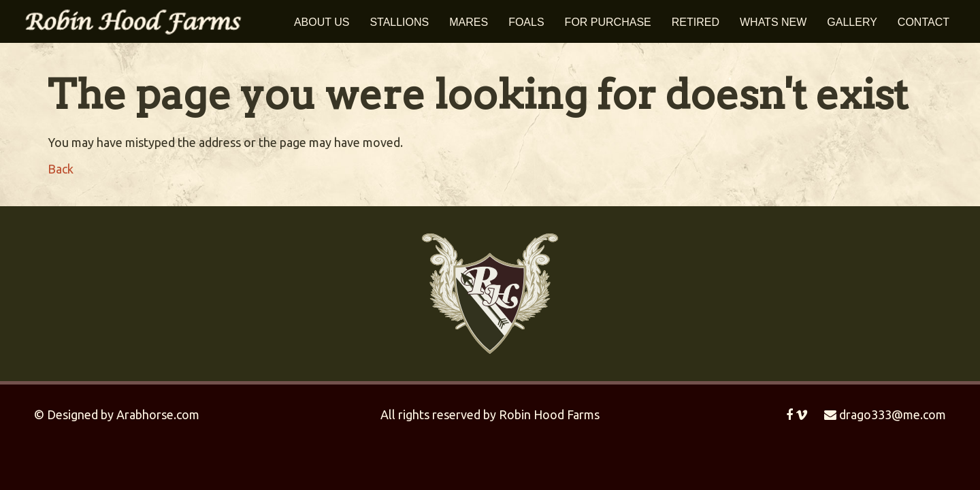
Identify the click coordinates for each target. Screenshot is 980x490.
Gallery (852, 22)
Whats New (773, 22)
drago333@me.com (885, 414)
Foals (526, 22)
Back (61, 169)
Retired (696, 22)
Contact (924, 22)
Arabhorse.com (158, 414)
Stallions (399, 22)
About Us (322, 22)
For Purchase (608, 22)
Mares (469, 22)
